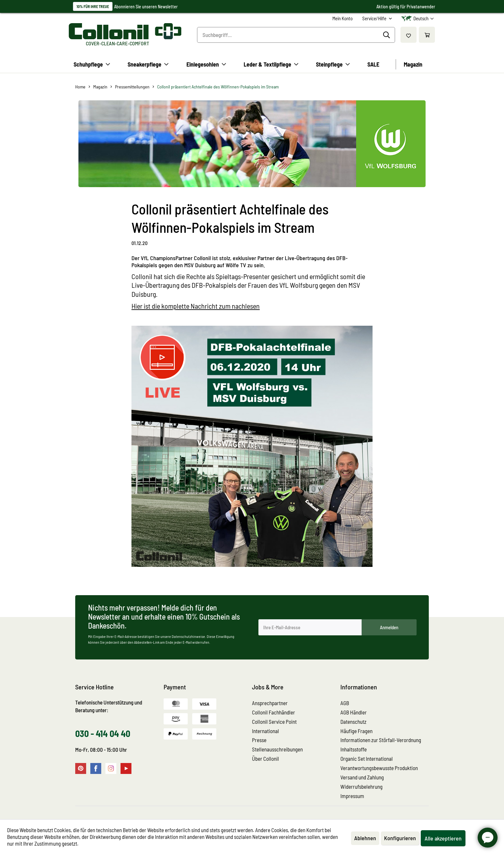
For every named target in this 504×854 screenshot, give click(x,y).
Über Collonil (265, 759)
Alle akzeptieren (443, 838)
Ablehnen (365, 838)
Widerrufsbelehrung (361, 786)
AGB (345, 703)
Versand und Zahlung (362, 777)
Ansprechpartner (270, 703)
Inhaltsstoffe (354, 749)
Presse (259, 740)
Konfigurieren (400, 838)
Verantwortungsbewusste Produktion (379, 768)
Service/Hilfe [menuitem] (375, 18)
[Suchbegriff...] (296, 35)
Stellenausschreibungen (277, 749)
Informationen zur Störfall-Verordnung (381, 740)
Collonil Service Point (274, 722)
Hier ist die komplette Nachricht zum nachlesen (196, 306)
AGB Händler (354, 712)
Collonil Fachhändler (274, 712)
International (265, 731)
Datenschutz (353, 722)
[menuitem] (342, 18)
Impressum (352, 796)
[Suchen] (387, 35)
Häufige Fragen (356, 731)
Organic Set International (367, 759)
